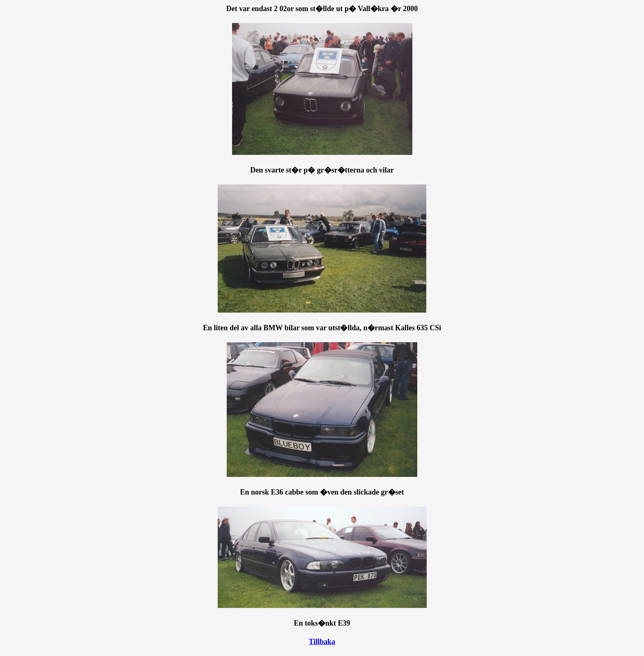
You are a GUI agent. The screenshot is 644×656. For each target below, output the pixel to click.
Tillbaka (322, 642)
